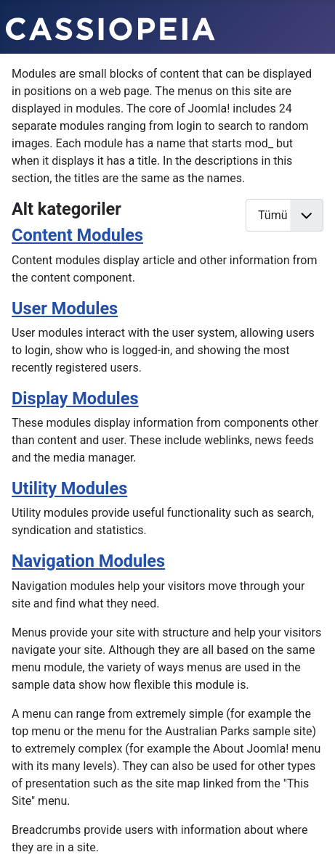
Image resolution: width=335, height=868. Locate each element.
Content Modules (77, 235)
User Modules (65, 308)
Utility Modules (69, 488)
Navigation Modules (88, 561)
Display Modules (75, 398)
